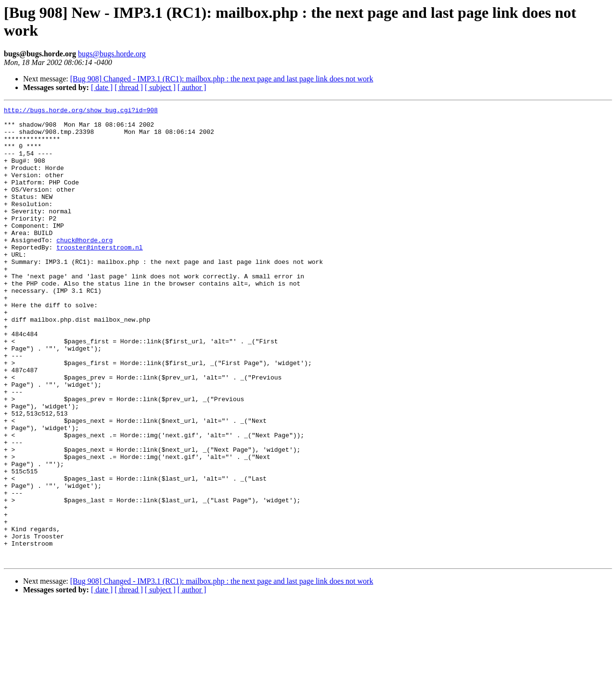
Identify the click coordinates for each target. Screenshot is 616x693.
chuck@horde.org (84, 267)
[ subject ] (160, 87)
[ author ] (192, 87)
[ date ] (102, 87)
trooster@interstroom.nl (99, 276)
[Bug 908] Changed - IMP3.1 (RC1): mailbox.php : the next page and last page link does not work (222, 79)
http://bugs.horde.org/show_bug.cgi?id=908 (81, 111)
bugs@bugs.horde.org (112, 54)
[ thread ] (129, 87)
